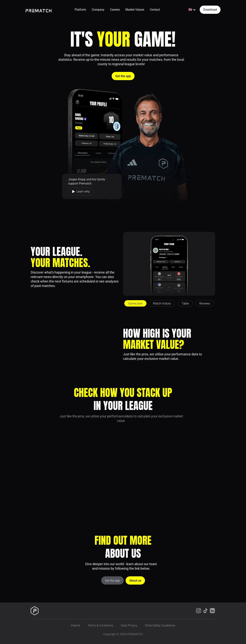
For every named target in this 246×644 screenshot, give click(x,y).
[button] (192, 10)
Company (98, 10)
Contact (155, 10)
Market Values (135, 10)
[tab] (135, 303)
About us (135, 581)
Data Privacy (129, 625)
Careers (115, 10)
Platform (80, 10)
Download (210, 10)
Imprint (76, 625)
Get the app (123, 76)
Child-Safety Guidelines (160, 625)
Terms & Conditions (100, 625)
